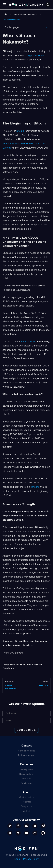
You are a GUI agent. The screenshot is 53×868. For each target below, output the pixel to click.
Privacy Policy (31, 859)
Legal (17, 859)
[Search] (48, 5)
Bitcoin (20, 131)
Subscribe (26, 730)
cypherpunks (28, 342)
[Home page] (6, 15)
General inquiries (26, 751)
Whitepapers (27, 769)
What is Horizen (27, 797)
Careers (27, 811)
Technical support (26, 755)
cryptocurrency (35, 55)
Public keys (26, 783)
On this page (12, 27)
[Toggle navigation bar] (5, 5)
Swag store (26, 806)
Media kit (27, 779)
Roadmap (27, 802)
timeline (35, 487)
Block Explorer (26, 774)
